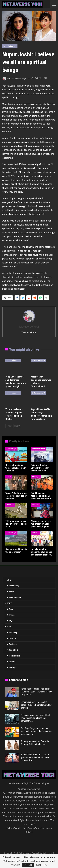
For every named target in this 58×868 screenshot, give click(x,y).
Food (11, 609)
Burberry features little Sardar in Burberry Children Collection (35, 743)
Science (35, 505)
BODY (9, 603)
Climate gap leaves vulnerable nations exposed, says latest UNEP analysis (36, 705)
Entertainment (10, 46)
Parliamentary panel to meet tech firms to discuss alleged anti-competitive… (35, 718)
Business (10, 505)
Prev (9, 426)
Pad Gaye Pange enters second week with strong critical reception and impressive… (36, 731)
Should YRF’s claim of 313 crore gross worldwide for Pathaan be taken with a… (35, 757)
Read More (41, 865)
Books (12, 592)
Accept (28, 865)
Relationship (15, 656)
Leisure (35, 533)
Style (9, 477)
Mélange (36, 477)
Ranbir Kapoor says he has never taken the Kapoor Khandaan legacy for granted (36, 692)
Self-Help (13, 633)
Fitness (12, 615)
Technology (11, 449)
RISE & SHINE (13, 650)
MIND (9, 580)
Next (17, 426)
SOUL (9, 627)
